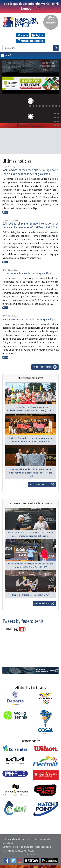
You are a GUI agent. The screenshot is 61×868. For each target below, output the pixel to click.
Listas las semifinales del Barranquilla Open (27, 273)
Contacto (7, 847)
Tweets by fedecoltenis (23, 621)
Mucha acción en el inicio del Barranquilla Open (29, 319)
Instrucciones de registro (31, 41)
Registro (38, 35)
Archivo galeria (44, 603)
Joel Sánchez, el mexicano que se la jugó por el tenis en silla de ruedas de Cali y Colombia (30, 172)
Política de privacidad (23, 847)
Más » (5, 212)
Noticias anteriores (45, 367)
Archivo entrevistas (42, 485)
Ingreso (23, 35)
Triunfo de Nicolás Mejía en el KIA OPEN (31, 595)
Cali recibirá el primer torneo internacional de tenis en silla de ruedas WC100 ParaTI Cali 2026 (30, 225)
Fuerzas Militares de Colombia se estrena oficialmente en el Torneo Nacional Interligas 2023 (31, 473)
